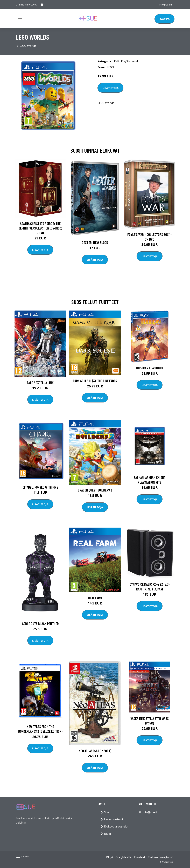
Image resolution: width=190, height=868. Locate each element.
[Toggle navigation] (20, 18)
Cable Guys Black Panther (40, 624)
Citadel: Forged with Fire (40, 487)
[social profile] (42, 5)
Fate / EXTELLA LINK (40, 383)
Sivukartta (167, 862)
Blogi (107, 834)
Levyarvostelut (114, 819)
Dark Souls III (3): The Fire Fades (95, 381)
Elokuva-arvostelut (116, 826)
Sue (107, 812)
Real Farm (95, 598)
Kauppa (164, 19)
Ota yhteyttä (124, 857)
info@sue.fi (166, 5)
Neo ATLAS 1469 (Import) (95, 751)
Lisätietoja (110, 88)
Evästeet (140, 857)
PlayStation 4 (129, 61)
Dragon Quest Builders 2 (95, 490)
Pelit (117, 61)
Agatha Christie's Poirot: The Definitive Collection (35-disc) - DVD (40, 228)
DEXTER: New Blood (95, 242)
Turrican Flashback (150, 368)
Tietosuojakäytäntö (160, 857)
